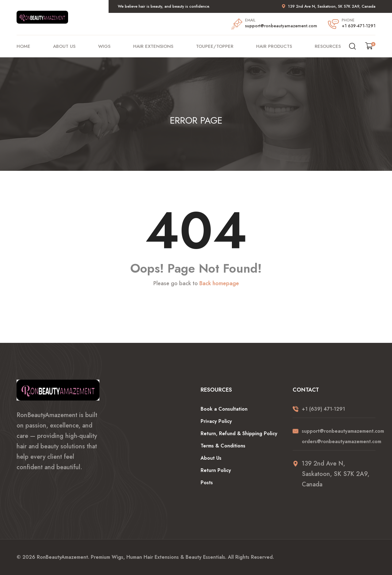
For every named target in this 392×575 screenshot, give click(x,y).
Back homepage (219, 284)
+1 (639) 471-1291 (323, 409)
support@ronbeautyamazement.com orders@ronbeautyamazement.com (339, 436)
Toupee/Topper (215, 46)
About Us (64, 46)
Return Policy (216, 470)
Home (23, 46)
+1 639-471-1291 (359, 26)
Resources (328, 46)
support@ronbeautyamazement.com (281, 26)
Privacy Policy (216, 421)
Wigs (104, 46)
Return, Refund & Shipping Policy (239, 433)
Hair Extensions (153, 46)
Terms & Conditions (223, 446)
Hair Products (274, 46)
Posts (207, 483)
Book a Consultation (224, 409)
